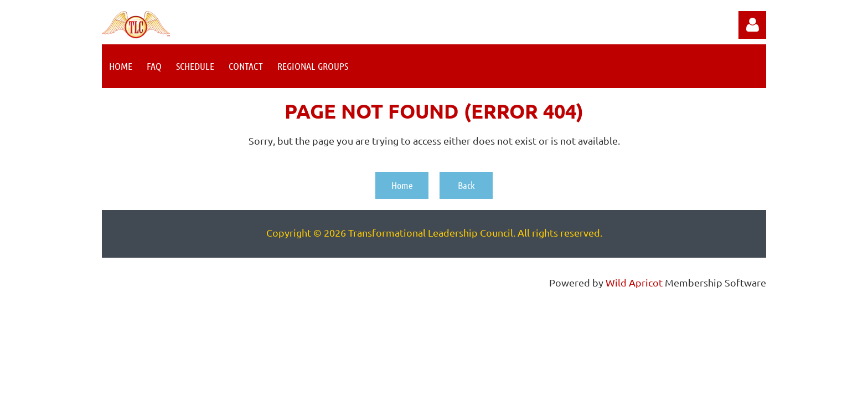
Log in (752, 25)
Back (466, 185)
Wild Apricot (634, 282)
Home (402, 185)
